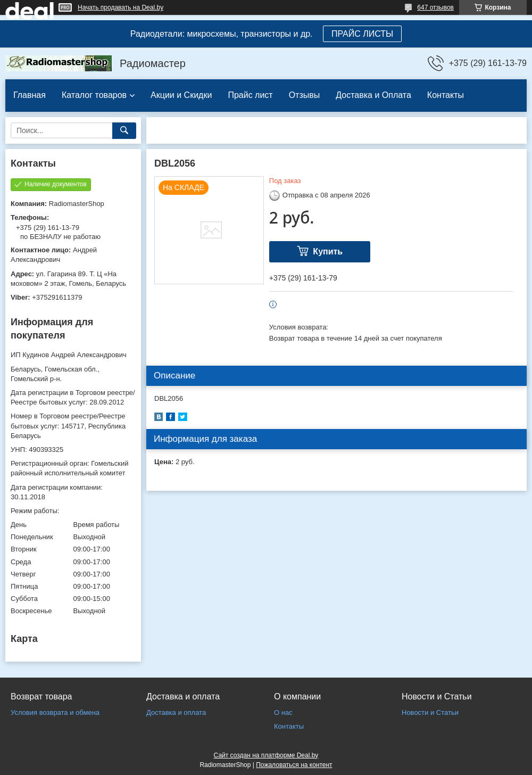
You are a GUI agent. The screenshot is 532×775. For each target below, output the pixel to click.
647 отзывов (435, 7)
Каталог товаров (94, 95)
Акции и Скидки (181, 95)
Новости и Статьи (430, 712)
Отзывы (305, 95)
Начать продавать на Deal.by (120, 7)
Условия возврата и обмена (55, 712)
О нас (283, 712)
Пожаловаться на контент (294, 765)
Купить (328, 252)
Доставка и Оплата (373, 95)
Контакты (446, 95)
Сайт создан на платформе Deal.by (266, 755)
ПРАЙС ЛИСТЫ (362, 34)
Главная (30, 95)
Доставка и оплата (176, 712)
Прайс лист (250, 95)
